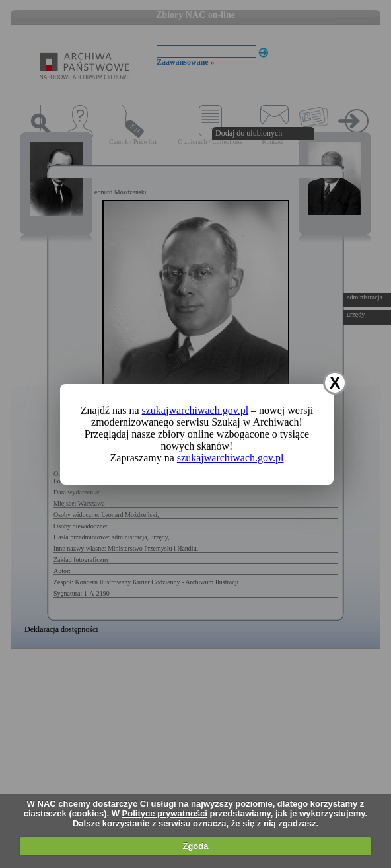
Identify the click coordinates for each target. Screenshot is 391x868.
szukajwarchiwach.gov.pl (196, 410)
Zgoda (195, 846)
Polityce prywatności (165, 813)
